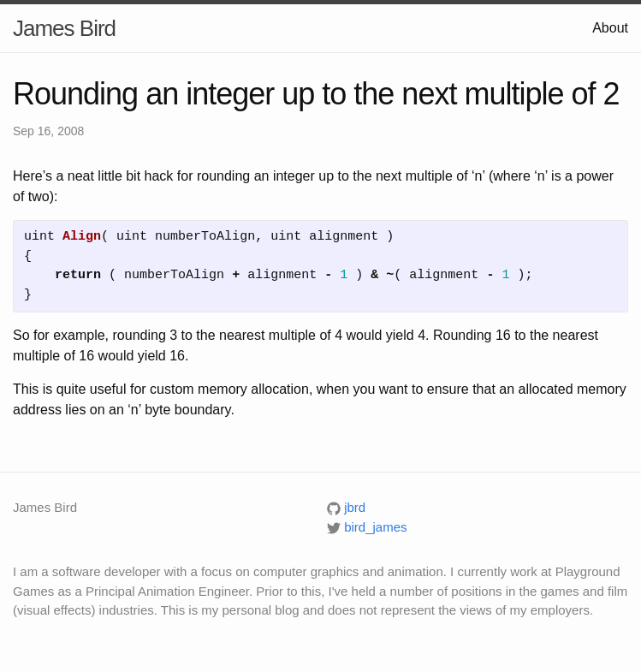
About (610, 28)
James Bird (64, 28)
